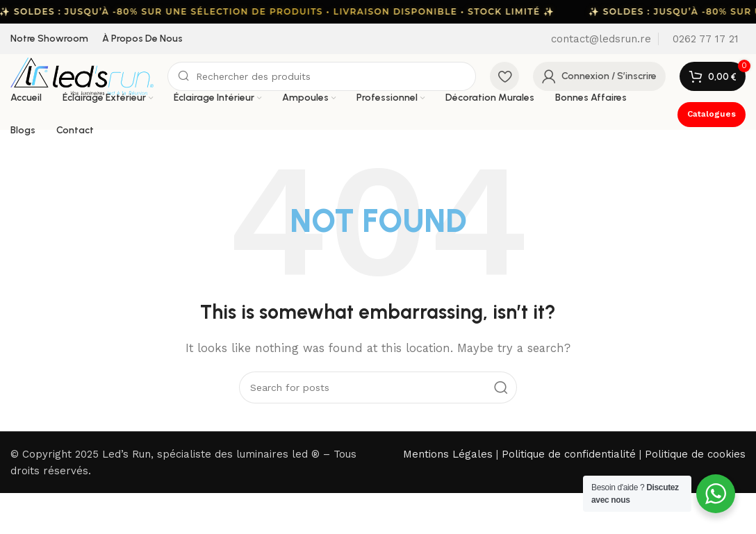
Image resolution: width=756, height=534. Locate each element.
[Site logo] (82, 76)
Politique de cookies (695, 454)
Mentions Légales (448, 454)
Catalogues (712, 114)
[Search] (322, 76)
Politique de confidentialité (569, 454)
